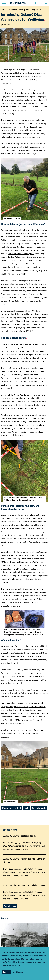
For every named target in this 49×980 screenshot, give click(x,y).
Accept (6, 972)
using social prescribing (33, 298)
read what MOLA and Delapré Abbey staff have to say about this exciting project (23, 707)
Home (3, 10)
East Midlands (39, 808)
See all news (10, 906)
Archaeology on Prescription (21, 254)
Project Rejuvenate (17, 257)
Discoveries (12, 10)
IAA (27, 808)
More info (17, 966)
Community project (11, 808)
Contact (35, 3)
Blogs (21, 10)
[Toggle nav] (6, 3)
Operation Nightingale (31, 250)
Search (46, 3)
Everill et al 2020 (18, 274)
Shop (40, 3)
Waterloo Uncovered (11, 250)
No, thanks (18, 972)
